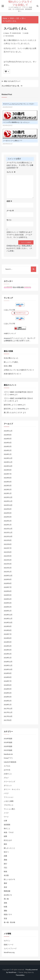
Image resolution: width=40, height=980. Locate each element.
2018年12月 (8, 662)
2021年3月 (8, 564)
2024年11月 (8, 431)
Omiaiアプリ (8, 758)
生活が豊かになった (11, 358)
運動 (5, 911)
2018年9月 (8, 673)
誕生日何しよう (9, 405)
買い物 (6, 899)
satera (7, 33)
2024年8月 (8, 435)
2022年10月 (8, 505)
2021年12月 (8, 529)
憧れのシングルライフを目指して (20, 3)
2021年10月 (8, 536)
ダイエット (8, 785)
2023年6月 (8, 478)
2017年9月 (8, 720)
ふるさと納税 (9, 801)
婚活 (5, 844)
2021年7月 (8, 548)
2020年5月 (8, 595)
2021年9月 (8, 540)
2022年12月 (8, 497)
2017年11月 (8, 712)
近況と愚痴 (8, 366)
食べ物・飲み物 (9, 922)
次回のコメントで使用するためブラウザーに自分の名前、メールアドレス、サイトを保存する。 (19, 235)
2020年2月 (8, 607)
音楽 (5, 918)
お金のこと (8, 774)
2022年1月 (8, 525)
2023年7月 (8, 474)
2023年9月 (8, 470)
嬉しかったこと (9, 848)
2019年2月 (8, 654)
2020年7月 (8, 587)
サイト (9, 220)
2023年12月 (8, 458)
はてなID (7, 62)
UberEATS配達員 (10, 762)
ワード (6, 817)
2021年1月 (8, 572)
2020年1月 (8, 611)
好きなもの (8, 840)
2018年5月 (8, 689)
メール (10, 211)
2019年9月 (8, 626)
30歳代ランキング (10, 334)
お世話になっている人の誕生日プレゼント (19, 370)
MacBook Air (8, 754)
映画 (5, 872)
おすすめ (7, 770)
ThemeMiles (20, 975)
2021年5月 (8, 556)
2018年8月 (8, 677)
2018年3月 (8, 697)
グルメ (6, 778)
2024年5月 (8, 439)
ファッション (9, 797)
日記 (5, 868)
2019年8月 (8, 630)
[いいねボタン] (6, 71)
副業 (5, 836)
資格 (5, 903)
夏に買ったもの (9, 412)
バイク (6, 793)
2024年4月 (8, 443)
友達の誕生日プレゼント (13, 374)
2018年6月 (8, 685)
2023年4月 (8, 482)
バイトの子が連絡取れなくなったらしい (16, 122)
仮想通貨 (7, 825)
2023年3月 (8, 486)
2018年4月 (8, 693)
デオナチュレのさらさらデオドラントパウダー (19, 104)
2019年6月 (8, 638)
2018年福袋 (8, 739)
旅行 (5, 864)
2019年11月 (8, 619)
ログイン (7, 941)
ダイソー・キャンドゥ (12, 789)
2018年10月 (8, 669)
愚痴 (5, 860)
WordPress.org (9, 952)
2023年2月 (8, 490)
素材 (5, 883)
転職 (5, 907)
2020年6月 (8, 591)
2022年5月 (8, 513)
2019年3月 (8, 650)
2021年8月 (8, 544)
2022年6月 (8, 509)
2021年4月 (8, 560)
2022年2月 (8, 521)
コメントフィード (10, 948)
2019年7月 (8, 634)
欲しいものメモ (9, 879)
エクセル (7, 766)
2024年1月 (8, 454)
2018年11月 (8, 665)
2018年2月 (8, 701)
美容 (5, 887)
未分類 (26, 33)
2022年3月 (8, 517)
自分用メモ (8, 895)
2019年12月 (8, 615)
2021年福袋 (8, 750)
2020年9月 (8, 579)
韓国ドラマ (8, 914)
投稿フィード (9, 945)
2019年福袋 (8, 742)
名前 (9, 201)
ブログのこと (9, 805)
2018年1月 (8, 705)
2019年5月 (8, 642)
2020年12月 (8, 576)
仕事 (5, 821)
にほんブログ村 (9, 310)
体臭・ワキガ (9, 832)
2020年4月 (8, 599)
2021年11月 (8, 532)
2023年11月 (8, 462)
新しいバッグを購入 (11, 362)
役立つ (6, 852)
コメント (11, 172)
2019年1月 (8, 658)
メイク (6, 813)
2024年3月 (8, 446)
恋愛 (5, 856)
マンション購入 (9, 809)
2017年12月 (8, 709)
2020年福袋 (8, 746)
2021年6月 (8, 552)
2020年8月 (8, 583)
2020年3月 (8, 603)
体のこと (7, 828)
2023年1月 (8, 493)
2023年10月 (8, 466)
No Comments (10, 36)
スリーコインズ (9, 782)
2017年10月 (8, 716)
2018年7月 (8, 681)
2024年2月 (8, 450)
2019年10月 (8, 622)
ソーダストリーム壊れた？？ (13, 141)
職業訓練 (7, 891)
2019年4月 (8, 646)
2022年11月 (8, 501)
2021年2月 (8, 568)
